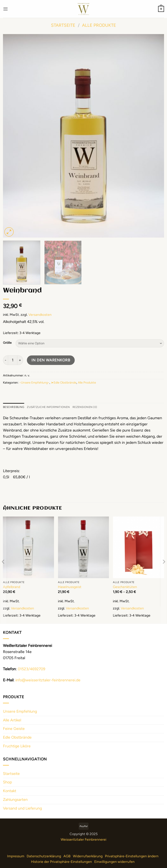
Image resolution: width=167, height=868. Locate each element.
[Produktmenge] (13, 360)
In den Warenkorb (51, 360)
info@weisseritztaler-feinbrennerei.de (48, 681)
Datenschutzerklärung (44, 857)
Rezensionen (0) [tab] (94, 407)
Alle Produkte (99, 25)
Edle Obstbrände (17, 738)
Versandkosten (40, 315)
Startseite (63, 25)
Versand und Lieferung (22, 809)
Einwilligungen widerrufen (114, 862)
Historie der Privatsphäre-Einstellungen (61, 862)
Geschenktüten (125, 587)
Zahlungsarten (15, 800)
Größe (7, 343)
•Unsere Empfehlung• (34, 382)
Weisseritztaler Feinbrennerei (83, 840)
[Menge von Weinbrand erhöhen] (20, 360)
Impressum (16, 857)
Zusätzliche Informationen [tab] (54, 407)
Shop (7, 783)
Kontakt (10, 791)
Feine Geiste (14, 729)
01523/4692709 (32, 670)
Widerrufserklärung (88, 857)
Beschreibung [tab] (15, 407)
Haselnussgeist (70, 587)
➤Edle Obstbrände (64, 382)
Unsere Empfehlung (20, 712)
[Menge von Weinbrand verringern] (5, 360)
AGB (67, 857)
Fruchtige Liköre (17, 747)
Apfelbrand (12, 587)
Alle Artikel (12, 721)
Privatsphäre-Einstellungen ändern (132, 857)
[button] (6, 9)
